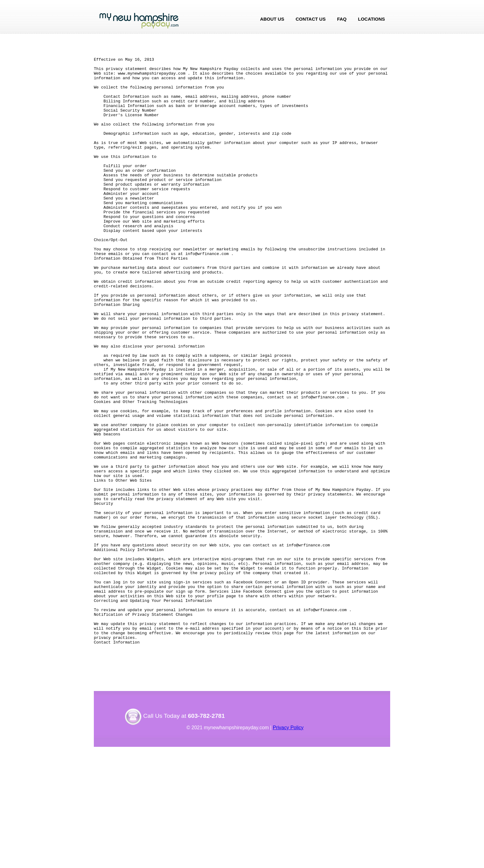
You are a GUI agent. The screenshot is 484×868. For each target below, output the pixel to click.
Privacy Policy (288, 849)
